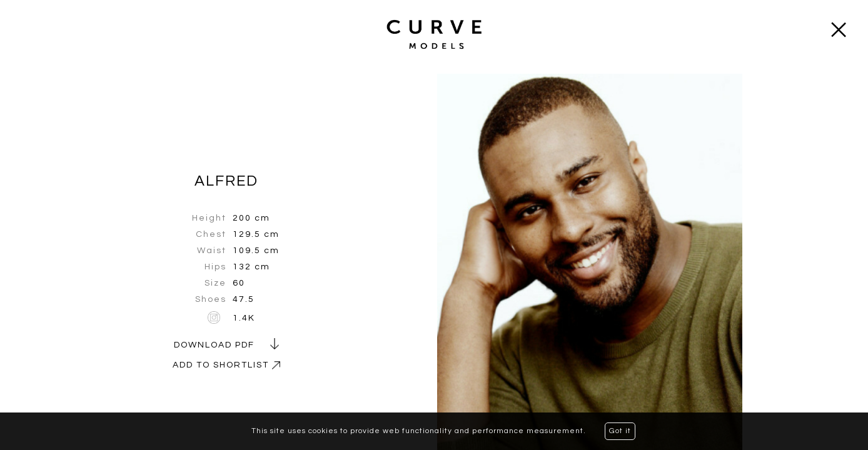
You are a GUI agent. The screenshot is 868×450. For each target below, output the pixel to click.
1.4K (244, 318)
